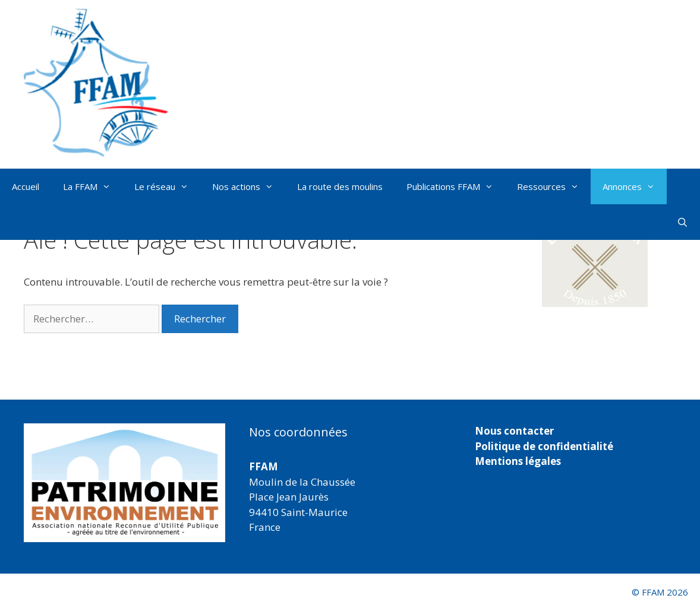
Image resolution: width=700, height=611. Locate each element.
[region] (124, 483)
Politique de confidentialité (544, 446)
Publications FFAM (456, 186)
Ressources (554, 186)
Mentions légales (518, 461)
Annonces (635, 186)
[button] (595, 260)
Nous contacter (514, 431)
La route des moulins (340, 186)
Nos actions (249, 186)
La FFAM (93, 186)
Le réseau (167, 186)
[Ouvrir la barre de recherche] (682, 222)
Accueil (26, 186)
